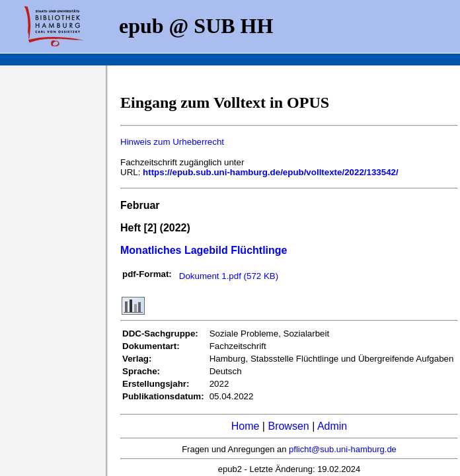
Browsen (288, 426)
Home (246, 426)
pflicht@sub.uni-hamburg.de (343, 449)
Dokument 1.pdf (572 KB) (229, 276)
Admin (332, 426)
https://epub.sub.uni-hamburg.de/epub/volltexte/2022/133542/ (271, 172)
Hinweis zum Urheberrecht (172, 142)
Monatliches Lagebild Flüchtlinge (204, 250)
